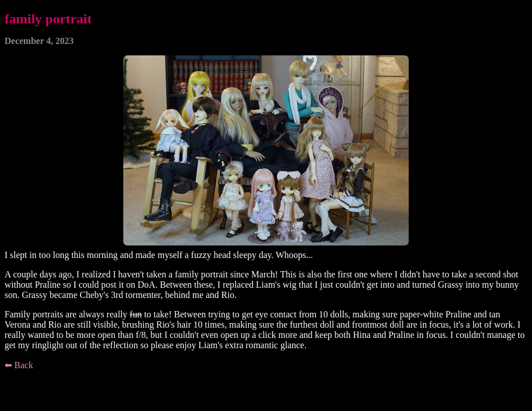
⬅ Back (19, 365)
